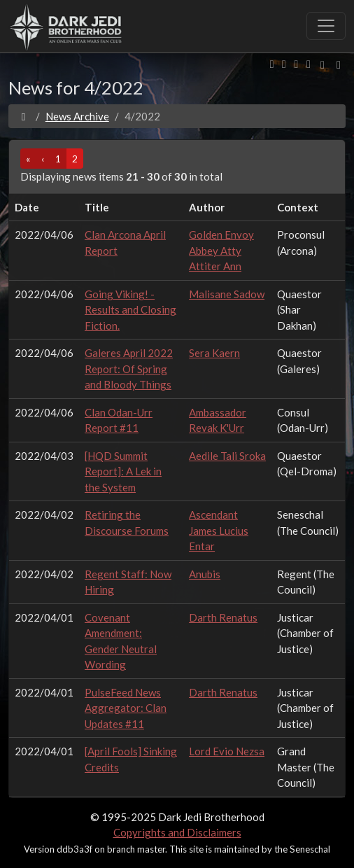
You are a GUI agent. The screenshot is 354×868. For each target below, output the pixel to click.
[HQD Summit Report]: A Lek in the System (123, 471)
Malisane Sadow (227, 294)
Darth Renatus (223, 617)
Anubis (205, 574)
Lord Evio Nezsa (227, 751)
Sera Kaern (214, 353)
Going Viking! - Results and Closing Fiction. (130, 310)
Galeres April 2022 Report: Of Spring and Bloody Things (129, 369)
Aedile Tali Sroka (227, 456)
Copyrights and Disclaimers (177, 832)
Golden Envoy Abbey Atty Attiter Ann (221, 250)
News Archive (77, 116)
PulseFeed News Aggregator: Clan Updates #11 (126, 708)
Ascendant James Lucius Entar (219, 530)
